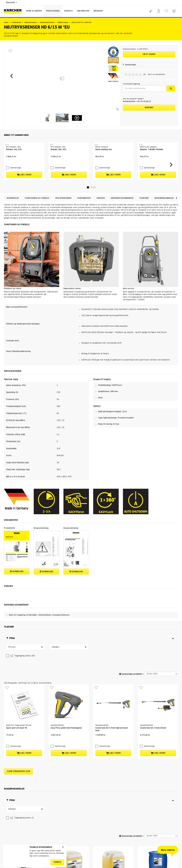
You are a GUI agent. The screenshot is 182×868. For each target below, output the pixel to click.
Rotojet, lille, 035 (58, 168)
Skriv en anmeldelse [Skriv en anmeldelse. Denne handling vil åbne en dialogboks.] (156, 75)
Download (17, 585)
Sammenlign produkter (131, 664)
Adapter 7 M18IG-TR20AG (152, 168)
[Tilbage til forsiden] (14, 11)
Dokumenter (84, 211)
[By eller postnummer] (144, 88)
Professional (53, 11)
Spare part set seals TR (17, 700)
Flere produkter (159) (18, 739)
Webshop (98, 11)
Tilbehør (144, 211)
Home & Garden (34, 11)
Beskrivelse (13, 211)
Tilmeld (57, 862)
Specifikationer (63, 211)
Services (68, 11)
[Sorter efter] (161, 664)
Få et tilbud (149, 54)
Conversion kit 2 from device (153, 700)
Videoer (101, 211)
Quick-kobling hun (104, 168)
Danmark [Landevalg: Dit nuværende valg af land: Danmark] (11, 3)
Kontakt (149, 108)
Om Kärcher (83, 11)
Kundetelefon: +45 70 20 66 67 (137, 102)
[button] (11, 76)
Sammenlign (130, 65)
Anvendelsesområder (122, 211)
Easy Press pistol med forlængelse (66, 700)
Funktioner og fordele (37, 211)
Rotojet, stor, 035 (14, 168)
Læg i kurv (24, 188)
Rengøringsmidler (164, 211)
